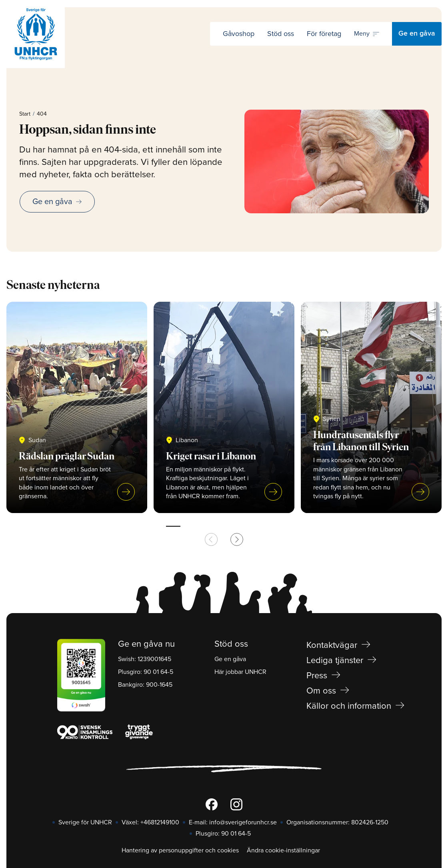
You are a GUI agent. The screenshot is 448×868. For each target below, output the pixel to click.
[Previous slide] (211, 539)
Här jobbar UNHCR (240, 672)
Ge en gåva (417, 34)
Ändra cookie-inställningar (283, 850)
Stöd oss (281, 34)
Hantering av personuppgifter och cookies (180, 850)
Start (25, 114)
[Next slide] (237, 539)
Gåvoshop (239, 34)
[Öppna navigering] (367, 34)
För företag (324, 34)
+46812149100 (160, 822)
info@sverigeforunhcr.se (243, 822)
